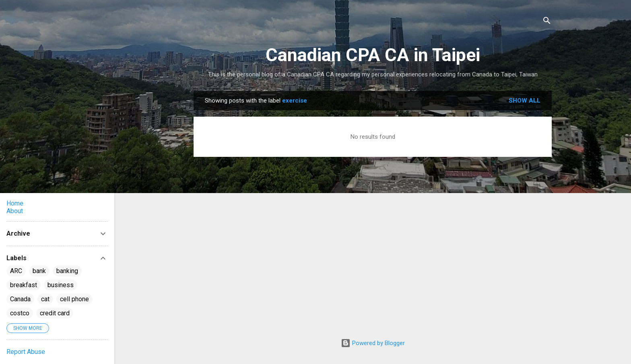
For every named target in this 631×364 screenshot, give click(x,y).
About (15, 211)
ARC (16, 271)
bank (39, 271)
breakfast (24, 285)
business (61, 285)
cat (45, 299)
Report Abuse (26, 352)
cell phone (74, 299)
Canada (20, 299)
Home (15, 203)
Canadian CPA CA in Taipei (373, 55)
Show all (525, 101)
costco (20, 313)
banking (67, 271)
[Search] (547, 22)
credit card (55, 313)
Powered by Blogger (373, 343)
